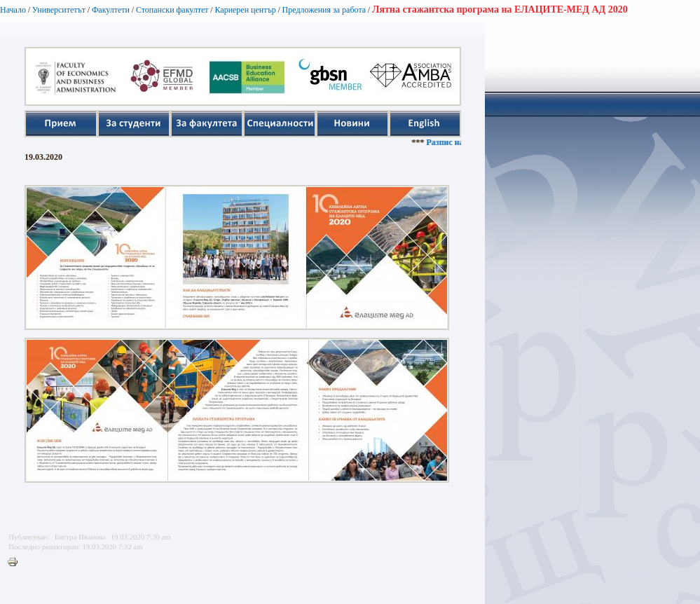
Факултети (111, 10)
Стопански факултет (172, 10)
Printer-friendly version (16, 563)
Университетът (59, 10)
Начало (13, 10)
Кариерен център (245, 10)
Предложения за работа (324, 10)
